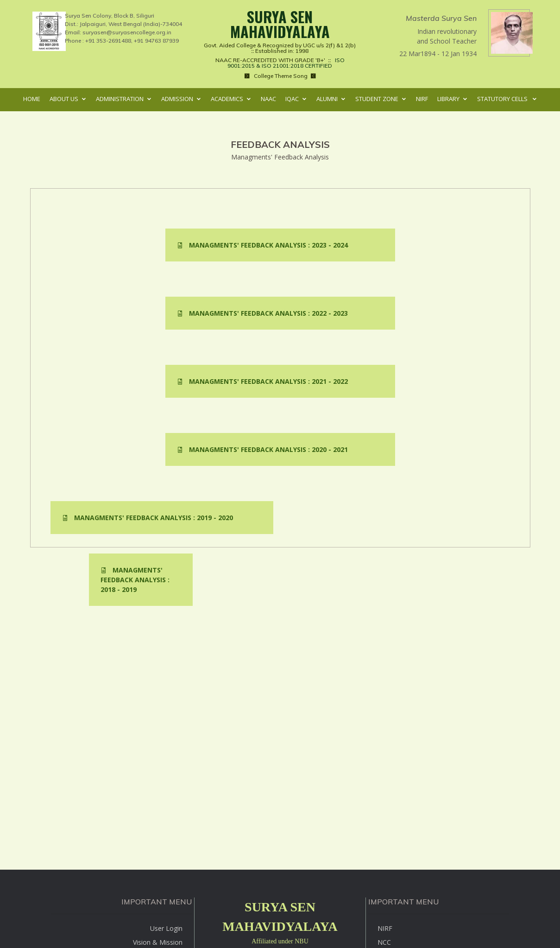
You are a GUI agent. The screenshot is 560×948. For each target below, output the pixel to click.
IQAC (292, 99)
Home (32, 99)
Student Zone (377, 99)
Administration (120, 99)
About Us (64, 99)
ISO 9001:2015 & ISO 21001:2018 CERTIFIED (284, 63)
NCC (384, 942)
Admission (177, 99)
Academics (227, 99)
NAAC (268, 99)
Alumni (327, 99)
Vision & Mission (158, 942)
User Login (166, 928)
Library (448, 99)
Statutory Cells (503, 99)
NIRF (422, 99)
